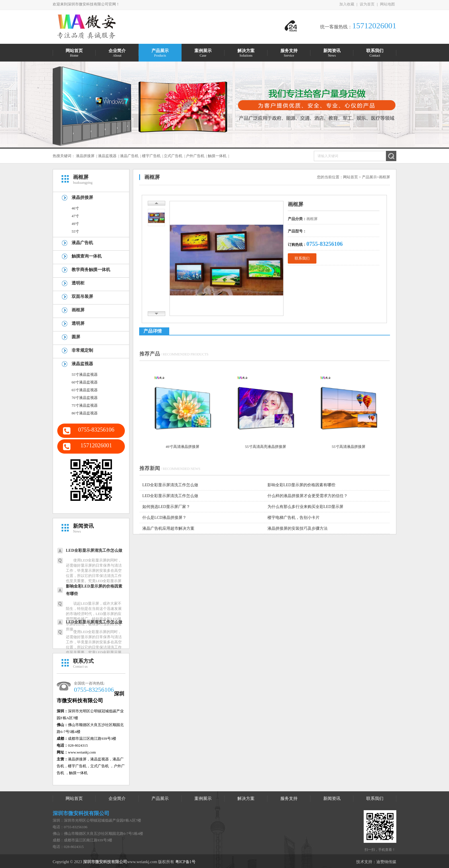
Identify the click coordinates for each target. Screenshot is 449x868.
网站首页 (350, 177)
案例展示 (203, 798)
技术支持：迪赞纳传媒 (376, 862)
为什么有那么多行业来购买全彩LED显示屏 (305, 507)
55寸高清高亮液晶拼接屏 (266, 447)
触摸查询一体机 (87, 256)
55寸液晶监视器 (85, 374)
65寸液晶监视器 (85, 390)
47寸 (75, 216)
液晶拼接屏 (85, 156)
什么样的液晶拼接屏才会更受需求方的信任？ (308, 496)
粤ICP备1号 (185, 862)
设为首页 (367, 4)
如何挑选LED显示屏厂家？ (166, 507)
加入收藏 (347, 4)
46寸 (75, 208)
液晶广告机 (129, 156)
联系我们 (302, 258)
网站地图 (387, 4)
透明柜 (78, 283)
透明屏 (78, 323)
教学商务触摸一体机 (91, 270)
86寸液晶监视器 (85, 413)
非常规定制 (82, 350)
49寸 (75, 224)
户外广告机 (195, 156)
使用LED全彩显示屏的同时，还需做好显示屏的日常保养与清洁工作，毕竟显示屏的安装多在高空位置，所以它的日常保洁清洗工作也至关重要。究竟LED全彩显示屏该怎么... (94, 573)
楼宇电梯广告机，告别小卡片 (294, 518)
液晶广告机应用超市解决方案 (168, 528)
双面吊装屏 (82, 296)
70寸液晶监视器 (85, 398)
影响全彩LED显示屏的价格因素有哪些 (94, 590)
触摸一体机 (217, 156)
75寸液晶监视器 (85, 405)
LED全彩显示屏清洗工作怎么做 (94, 550)
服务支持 (289, 798)
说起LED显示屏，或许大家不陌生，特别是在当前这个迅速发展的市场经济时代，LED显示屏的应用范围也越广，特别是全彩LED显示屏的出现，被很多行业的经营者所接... (94, 616)
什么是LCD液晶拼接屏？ (164, 518)
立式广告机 (173, 156)
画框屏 (78, 310)
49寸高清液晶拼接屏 (183, 447)
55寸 (75, 231)
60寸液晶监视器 (85, 382)
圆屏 (76, 337)
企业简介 (117, 798)
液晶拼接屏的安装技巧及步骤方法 (298, 528)
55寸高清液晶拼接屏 (349, 447)
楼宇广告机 (151, 156)
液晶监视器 (107, 156)
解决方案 (246, 798)
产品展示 (369, 177)
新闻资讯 (332, 798)
